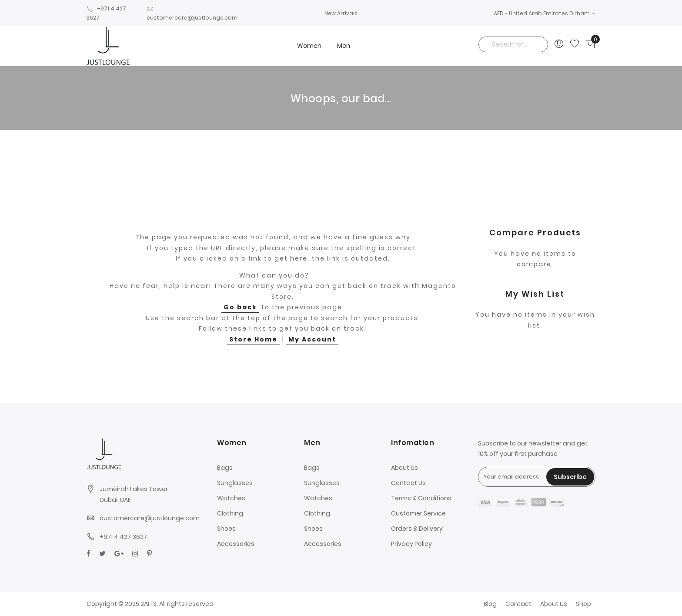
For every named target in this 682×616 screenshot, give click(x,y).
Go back (240, 307)
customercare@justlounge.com (150, 518)
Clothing (230, 513)
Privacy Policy (411, 544)
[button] (545, 13)
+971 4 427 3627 (123, 537)
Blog (490, 604)
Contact (518, 604)
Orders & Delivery (417, 529)
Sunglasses (235, 483)
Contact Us (408, 483)
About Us (405, 468)
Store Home (253, 339)
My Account (312, 339)
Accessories (236, 544)
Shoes (226, 529)
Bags (225, 468)
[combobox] (513, 44)
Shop (583, 604)
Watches (231, 498)
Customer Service (418, 513)
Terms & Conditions (421, 498)
